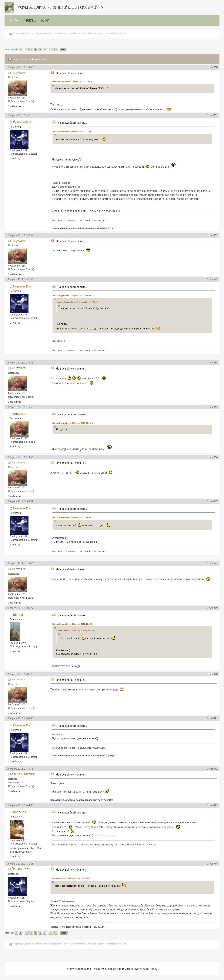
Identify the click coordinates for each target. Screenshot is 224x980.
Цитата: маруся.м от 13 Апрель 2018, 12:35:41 (72, 131)
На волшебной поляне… (71, 73)
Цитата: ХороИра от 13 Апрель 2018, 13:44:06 (70, 878)
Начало (14, 21)
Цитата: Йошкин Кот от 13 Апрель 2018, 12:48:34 (73, 624)
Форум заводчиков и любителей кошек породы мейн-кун (62, 7)
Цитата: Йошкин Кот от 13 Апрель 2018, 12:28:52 (71, 82)
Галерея (45, 21)
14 (52, 50)
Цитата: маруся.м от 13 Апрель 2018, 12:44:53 (72, 517)
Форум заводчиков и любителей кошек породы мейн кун (103, 969)
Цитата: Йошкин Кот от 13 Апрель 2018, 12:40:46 (73, 423)
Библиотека (30, 21)
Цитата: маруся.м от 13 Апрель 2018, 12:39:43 (72, 296)
